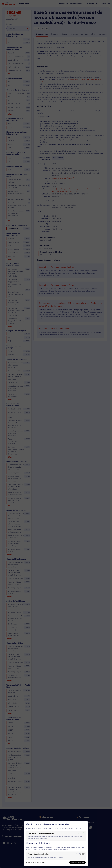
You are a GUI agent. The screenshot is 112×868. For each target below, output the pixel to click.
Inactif (78, 854)
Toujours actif (80, 833)
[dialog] (56, 844)
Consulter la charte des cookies (36, 862)
